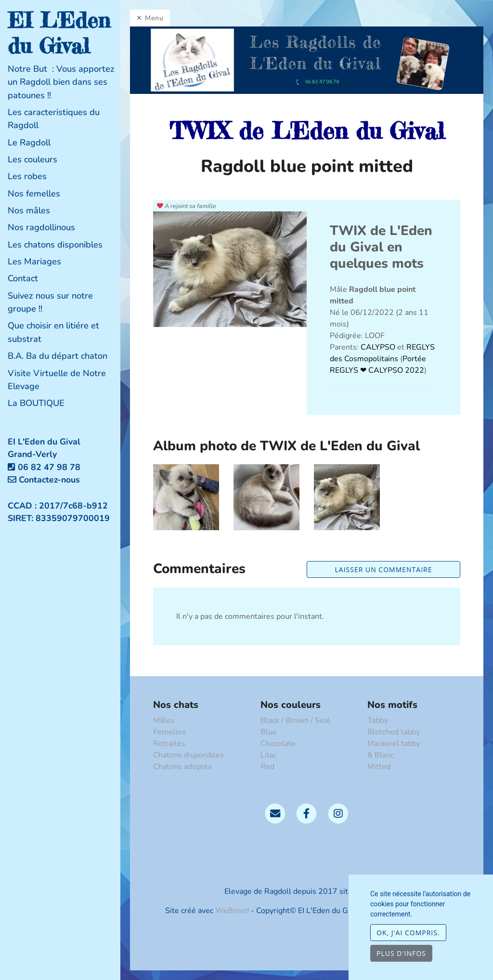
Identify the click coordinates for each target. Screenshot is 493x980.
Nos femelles (34, 194)
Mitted (379, 767)
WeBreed (232, 911)
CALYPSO (379, 347)
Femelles (169, 732)
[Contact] (275, 813)
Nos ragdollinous (41, 227)
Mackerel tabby (394, 744)
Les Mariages (34, 261)
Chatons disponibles (188, 755)
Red (267, 767)
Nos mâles (29, 210)
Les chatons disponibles (55, 245)
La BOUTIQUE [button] (36, 403)
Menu (154, 18)
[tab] (64, 82)
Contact (23, 278)
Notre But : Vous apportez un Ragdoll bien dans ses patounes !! (61, 82)
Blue (269, 732)
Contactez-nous (44, 480)
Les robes (27, 176)
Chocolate (278, 744)
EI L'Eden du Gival (59, 33)
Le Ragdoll (29, 143)
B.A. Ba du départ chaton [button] (58, 356)
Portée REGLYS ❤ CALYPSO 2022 (378, 365)
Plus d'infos (401, 953)
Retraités (169, 744)
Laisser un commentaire (384, 569)
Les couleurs (32, 159)
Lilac (268, 755)
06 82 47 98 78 (49, 467)
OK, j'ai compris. (408, 933)
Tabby (378, 720)
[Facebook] (306, 813)
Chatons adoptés (182, 767)
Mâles (164, 720)
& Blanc (381, 755)
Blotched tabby (394, 732)
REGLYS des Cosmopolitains (382, 353)
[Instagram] (338, 813)
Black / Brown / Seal (295, 720)
